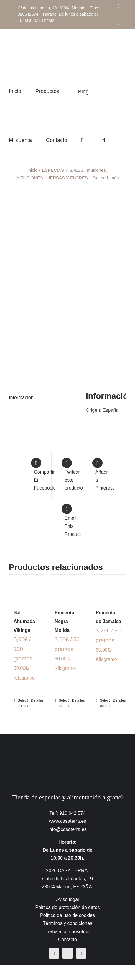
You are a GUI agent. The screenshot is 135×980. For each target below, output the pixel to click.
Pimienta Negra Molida (64, 621)
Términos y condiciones (67, 923)
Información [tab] (21, 398)
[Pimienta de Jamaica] (109, 589)
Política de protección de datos (68, 907)
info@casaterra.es (67, 829)
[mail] (81, 953)
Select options (22, 703)
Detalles (35, 700)
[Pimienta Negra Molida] (67, 589)
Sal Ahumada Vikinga (24, 621)
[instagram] (67, 953)
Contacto (67, 939)
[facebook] (54, 953)
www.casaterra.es (67, 821)
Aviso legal (67, 899)
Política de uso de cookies (67, 915)
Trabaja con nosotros (67, 932)
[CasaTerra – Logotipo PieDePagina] (68, 746)
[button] (104, 140)
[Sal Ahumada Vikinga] (26, 589)
